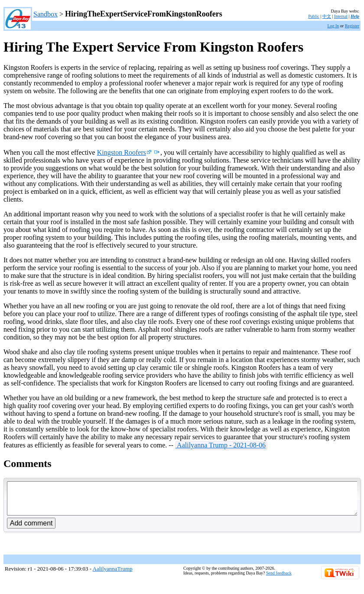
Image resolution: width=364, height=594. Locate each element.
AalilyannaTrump (113, 575)
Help (355, 16)
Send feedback (279, 579)
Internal (341, 16)
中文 (327, 16)
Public (314, 16)
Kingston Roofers (124, 152)
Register (352, 26)
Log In (333, 26)
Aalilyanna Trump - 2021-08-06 (221, 445)
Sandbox (45, 14)
